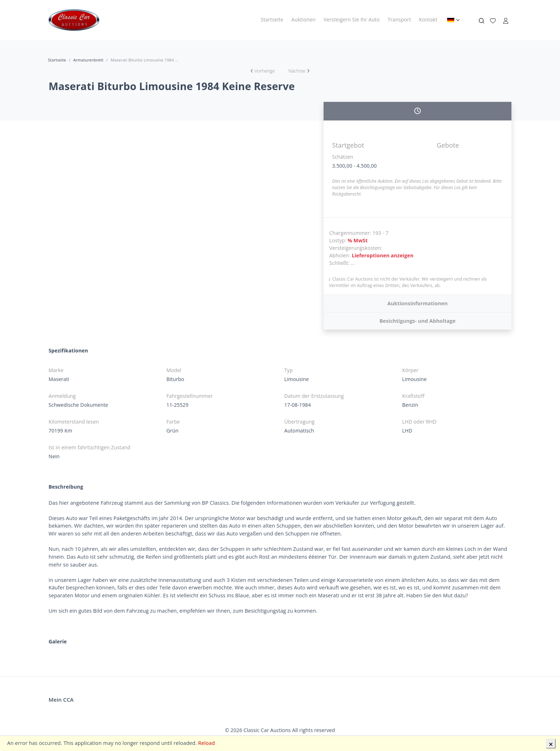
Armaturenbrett (88, 60)
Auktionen (304, 19)
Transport (399, 19)
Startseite (272, 19)
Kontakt (428, 19)
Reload (207, 743)
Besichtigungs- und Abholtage (417, 321)
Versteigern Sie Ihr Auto (352, 19)
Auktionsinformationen (417, 303)
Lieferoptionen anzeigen (383, 255)
